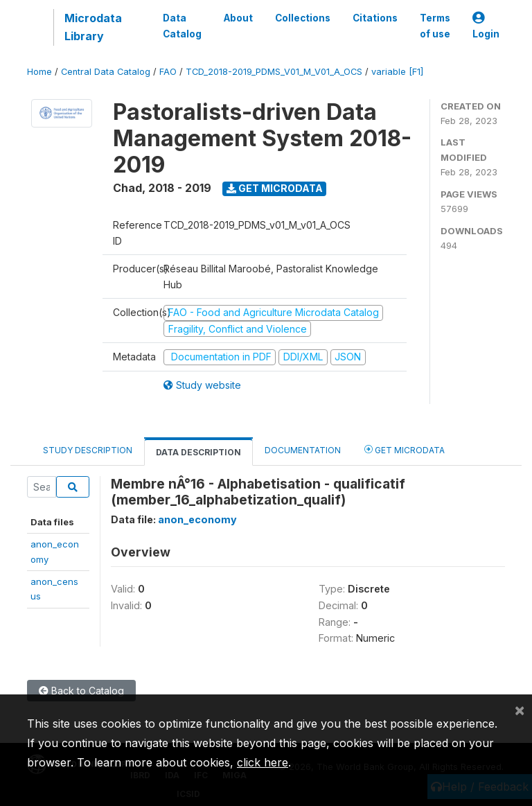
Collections (303, 18)
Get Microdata (275, 188)
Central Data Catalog (106, 72)
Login (486, 26)
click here (263, 762)
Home (39, 72)
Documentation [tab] (303, 450)
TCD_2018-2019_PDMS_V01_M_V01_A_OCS (274, 72)
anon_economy (197, 519)
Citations (375, 18)
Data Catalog (182, 26)
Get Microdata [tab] (405, 449)
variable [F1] (397, 72)
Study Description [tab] (88, 450)
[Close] (520, 710)
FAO (168, 72)
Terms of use (435, 26)
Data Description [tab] (198, 452)
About (238, 18)
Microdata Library (93, 27)
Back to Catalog (81, 691)
